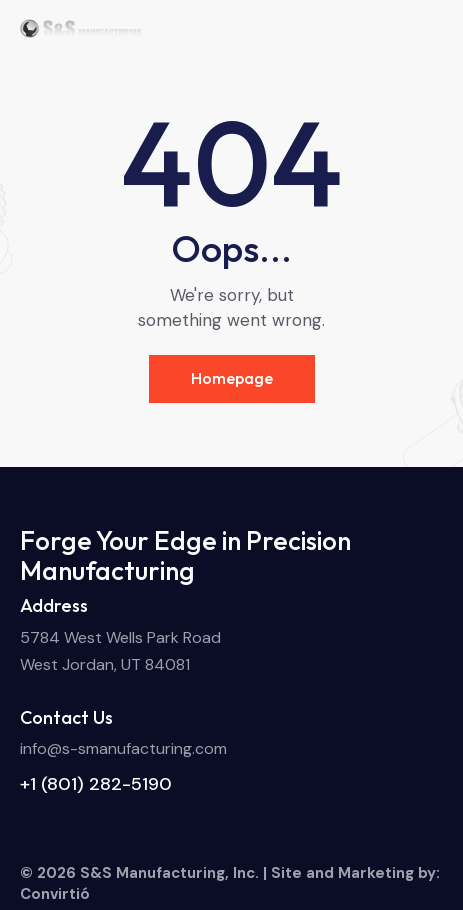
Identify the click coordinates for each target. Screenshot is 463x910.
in (26, 748)
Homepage (232, 378)
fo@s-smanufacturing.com (129, 748)
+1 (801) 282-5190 (96, 784)
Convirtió (55, 894)
